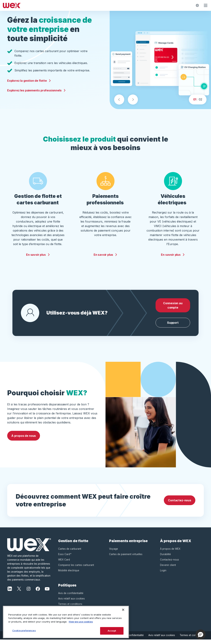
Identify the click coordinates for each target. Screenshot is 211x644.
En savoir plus (38, 259)
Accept (112, 631)
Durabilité (165, 559)
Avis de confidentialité (71, 597)
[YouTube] (47, 593)
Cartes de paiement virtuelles (126, 559)
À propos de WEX (170, 553)
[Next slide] (133, 104)
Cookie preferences (24, 630)
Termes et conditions (192, 639)
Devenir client (168, 569)
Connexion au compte (173, 310)
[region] (66, 622)
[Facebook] (38, 593)
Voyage (114, 553)
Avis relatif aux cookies (71, 603)
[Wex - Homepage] (97, 5)
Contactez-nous (180, 505)
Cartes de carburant (70, 553)
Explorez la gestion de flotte (29, 83)
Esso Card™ (65, 559)
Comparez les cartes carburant (76, 569)
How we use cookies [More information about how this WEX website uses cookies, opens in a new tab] (81, 622)
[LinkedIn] (10, 593)
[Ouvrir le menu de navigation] (206, 5)
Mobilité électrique (69, 575)
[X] (19, 593)
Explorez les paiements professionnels (37, 92)
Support (173, 327)
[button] (201, 634)
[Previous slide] (119, 104)
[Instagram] (28, 593)
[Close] (123, 610)
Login (163, 575)
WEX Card (64, 564)
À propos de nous (24, 440)
